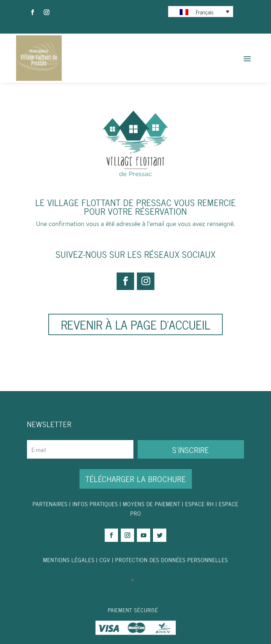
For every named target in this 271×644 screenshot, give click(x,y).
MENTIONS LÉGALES (69, 560)
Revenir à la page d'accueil (135, 324)
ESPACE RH (200, 504)
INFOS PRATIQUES (95, 504)
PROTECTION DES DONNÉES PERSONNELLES (172, 560)
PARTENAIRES (50, 504)
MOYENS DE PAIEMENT (152, 504)
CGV (105, 560)
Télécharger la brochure (136, 479)
